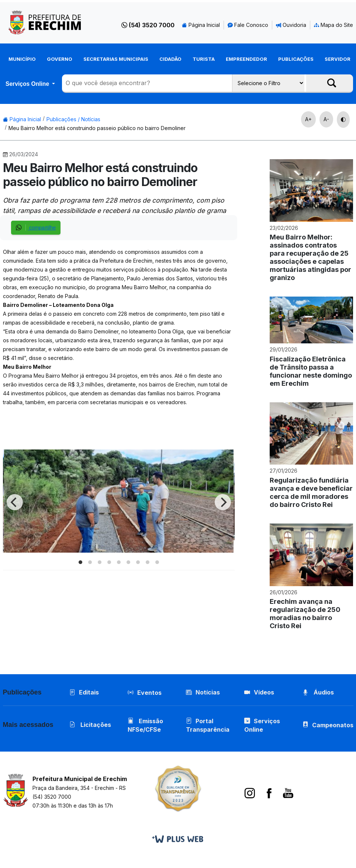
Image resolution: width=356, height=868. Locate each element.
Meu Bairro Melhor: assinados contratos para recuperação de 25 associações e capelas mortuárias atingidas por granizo (310, 257)
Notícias (203, 692)
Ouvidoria (291, 25)
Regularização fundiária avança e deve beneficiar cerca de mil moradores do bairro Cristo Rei (311, 492)
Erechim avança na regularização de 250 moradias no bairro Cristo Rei (305, 614)
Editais (84, 692)
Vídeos (259, 692)
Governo (60, 59)
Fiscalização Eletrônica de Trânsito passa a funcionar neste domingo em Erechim (311, 371)
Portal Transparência (208, 725)
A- (326, 119)
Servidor (338, 59)
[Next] (223, 502)
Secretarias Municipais (116, 59)
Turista (204, 59)
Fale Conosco (248, 25)
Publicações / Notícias (73, 119)
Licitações (90, 725)
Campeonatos (333, 725)
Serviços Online (28, 84)
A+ (308, 119)
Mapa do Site (333, 25)
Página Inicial (201, 25)
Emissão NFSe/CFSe (145, 725)
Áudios (318, 692)
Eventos (149, 693)
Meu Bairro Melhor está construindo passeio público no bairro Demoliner (97, 128)
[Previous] (15, 502)
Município (22, 59)
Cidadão (170, 59)
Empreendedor (246, 59)
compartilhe (36, 227)
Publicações (296, 59)
